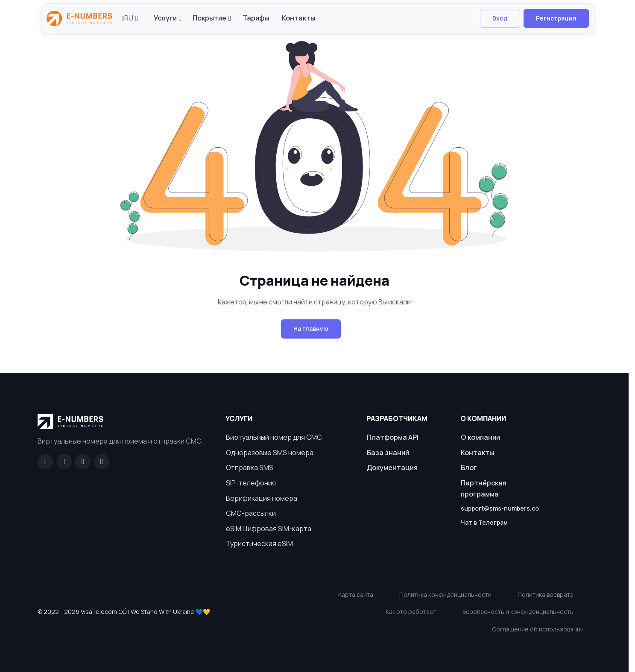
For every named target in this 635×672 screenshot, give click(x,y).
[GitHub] (64, 462)
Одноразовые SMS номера (270, 453)
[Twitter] (102, 462)
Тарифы (256, 18)
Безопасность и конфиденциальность (518, 612)
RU (128, 18)
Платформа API (393, 437)
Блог (469, 467)
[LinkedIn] (83, 462)
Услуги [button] (165, 18)
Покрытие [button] (209, 18)
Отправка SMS (250, 467)
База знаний (388, 453)
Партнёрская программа (484, 488)
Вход (500, 18)
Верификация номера (262, 498)
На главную (311, 329)
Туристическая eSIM (259, 543)
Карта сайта (356, 595)
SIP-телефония (251, 483)
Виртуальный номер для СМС (274, 437)
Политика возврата (546, 595)
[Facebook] (45, 462)
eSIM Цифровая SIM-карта (269, 529)
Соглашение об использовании (538, 629)
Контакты (298, 18)
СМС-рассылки (251, 513)
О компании (480, 437)
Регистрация (556, 18)
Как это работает (411, 612)
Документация (392, 467)
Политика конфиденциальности (445, 595)
